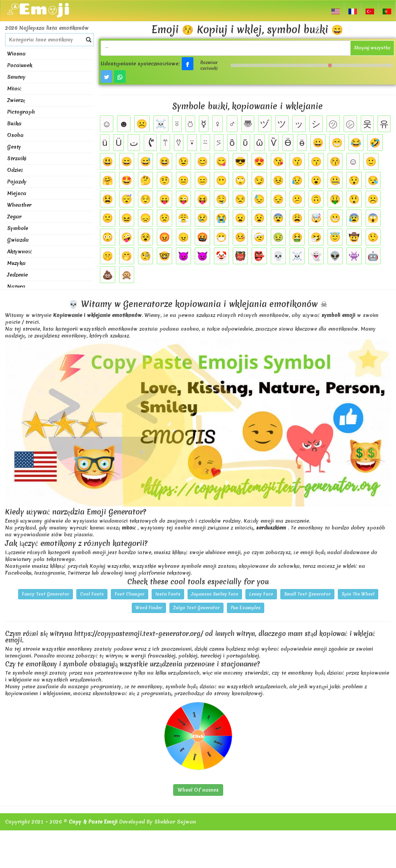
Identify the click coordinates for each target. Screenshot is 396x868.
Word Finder (149, 608)
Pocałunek (20, 65)
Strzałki (17, 158)
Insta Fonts (168, 594)
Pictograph (21, 112)
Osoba (15, 135)
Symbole (18, 228)
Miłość (14, 89)
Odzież (15, 170)
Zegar (14, 217)
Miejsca (17, 193)
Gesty (14, 147)
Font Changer (130, 594)
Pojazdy (17, 182)
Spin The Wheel (358, 594)
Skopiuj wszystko (372, 48)
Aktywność (20, 252)
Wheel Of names (198, 790)
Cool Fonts (92, 594)
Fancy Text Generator (46, 594)
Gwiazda (18, 240)
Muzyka (16, 263)
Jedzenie (17, 275)
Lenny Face (261, 594)
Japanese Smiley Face (215, 594)
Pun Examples (246, 608)
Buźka (14, 124)
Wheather (19, 205)
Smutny (16, 77)
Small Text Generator (307, 594)
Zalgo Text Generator (196, 608)
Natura (16, 286)
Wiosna (16, 54)
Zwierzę (16, 100)
